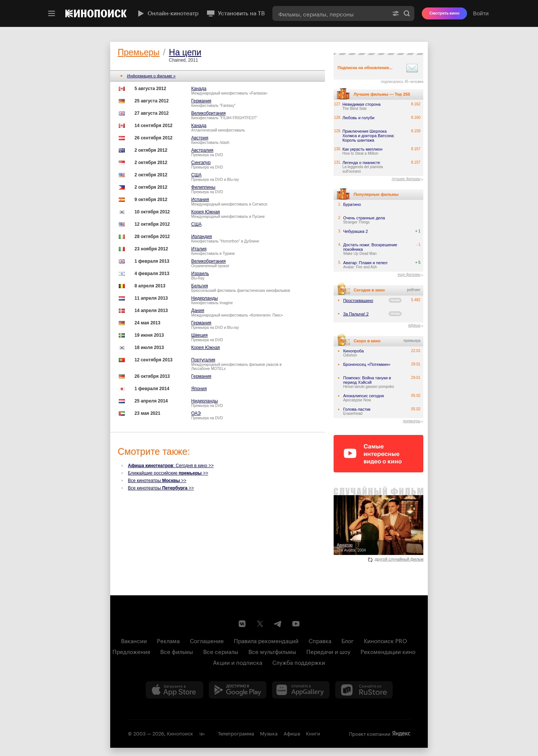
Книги (313, 733)
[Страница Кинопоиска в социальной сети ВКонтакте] (242, 624)
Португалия (203, 360)
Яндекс (401, 734)
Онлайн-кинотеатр (167, 13)
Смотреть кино (444, 13)
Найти (407, 13)
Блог (348, 640)
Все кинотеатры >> (157, 481)
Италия (199, 249)
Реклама (168, 640)
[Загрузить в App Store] (174, 690)
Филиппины (203, 187)
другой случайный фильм (396, 559)
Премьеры (139, 52)
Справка (320, 640)
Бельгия (200, 286)
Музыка (269, 733)
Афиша (292, 733)
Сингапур (201, 163)
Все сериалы (221, 651)
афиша (414, 325)
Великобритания (208, 113)
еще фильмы (409, 274)
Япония (199, 389)
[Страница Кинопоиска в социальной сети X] (260, 624)
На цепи (185, 52)
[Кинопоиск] (96, 13)
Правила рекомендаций (266, 640)
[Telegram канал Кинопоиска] (278, 624)
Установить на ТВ (236, 13)
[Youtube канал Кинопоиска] (296, 624)
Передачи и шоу (328, 651)
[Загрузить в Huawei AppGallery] (301, 690)
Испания (200, 200)
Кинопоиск (180, 733)
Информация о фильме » (151, 76)
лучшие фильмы (406, 179)
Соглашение (207, 640)
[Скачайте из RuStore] (364, 690)
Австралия (202, 150)
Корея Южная (206, 212)
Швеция (200, 335)
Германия (201, 101)
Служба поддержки (299, 662)
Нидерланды (205, 298)
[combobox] (330, 13)
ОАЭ (196, 413)
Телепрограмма (236, 733)
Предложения (131, 651)
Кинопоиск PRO (385, 640)
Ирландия (202, 237)
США (197, 175)
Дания (198, 311)
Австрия (200, 138)
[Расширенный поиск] (396, 13)
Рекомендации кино (388, 651)
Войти (481, 13)
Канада (199, 89)
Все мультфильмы (272, 651)
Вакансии (134, 640)
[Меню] (52, 13)
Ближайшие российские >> (168, 473)
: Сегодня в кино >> (171, 466)
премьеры (412, 421)
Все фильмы (177, 651)
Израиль (200, 274)
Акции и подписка (238, 662)
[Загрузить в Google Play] (238, 690)
